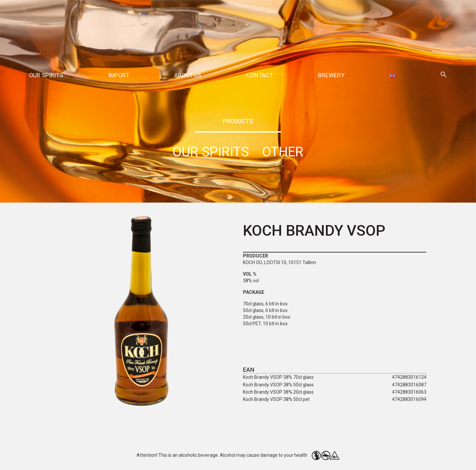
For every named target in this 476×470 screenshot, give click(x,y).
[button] (444, 76)
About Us (188, 75)
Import (119, 75)
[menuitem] (392, 75)
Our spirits (46, 75)
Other (283, 152)
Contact (260, 75)
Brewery (331, 75)
